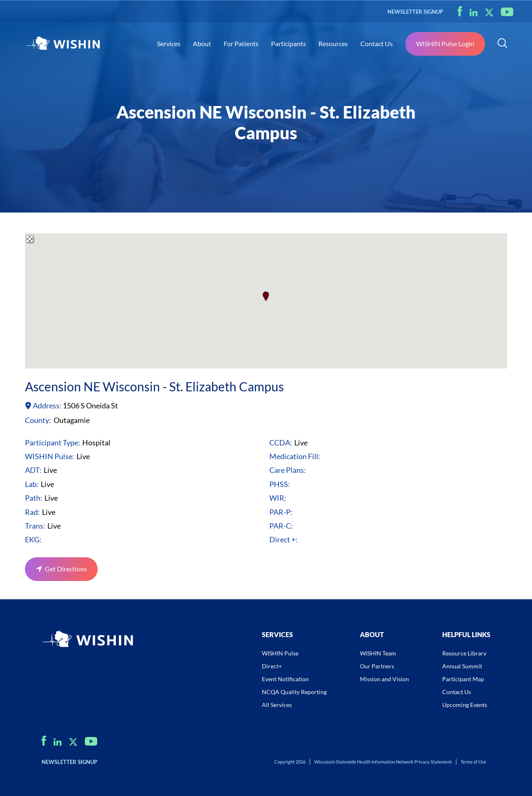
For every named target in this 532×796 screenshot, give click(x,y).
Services (169, 43)
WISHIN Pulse (280, 653)
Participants (288, 43)
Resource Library (464, 653)
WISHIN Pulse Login (445, 43)
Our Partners (377, 666)
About (202, 43)
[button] (266, 296)
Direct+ (272, 666)
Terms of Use (473, 762)
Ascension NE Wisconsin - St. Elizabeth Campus (154, 386)
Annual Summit (462, 666)
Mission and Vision (384, 679)
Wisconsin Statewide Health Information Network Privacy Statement (383, 762)
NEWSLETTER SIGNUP (415, 12)
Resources (333, 43)
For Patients (241, 43)
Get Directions (66, 569)
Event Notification (285, 679)
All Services (277, 705)
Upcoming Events (465, 705)
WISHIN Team (378, 653)
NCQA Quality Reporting (294, 692)
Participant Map (463, 679)
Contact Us (377, 43)
